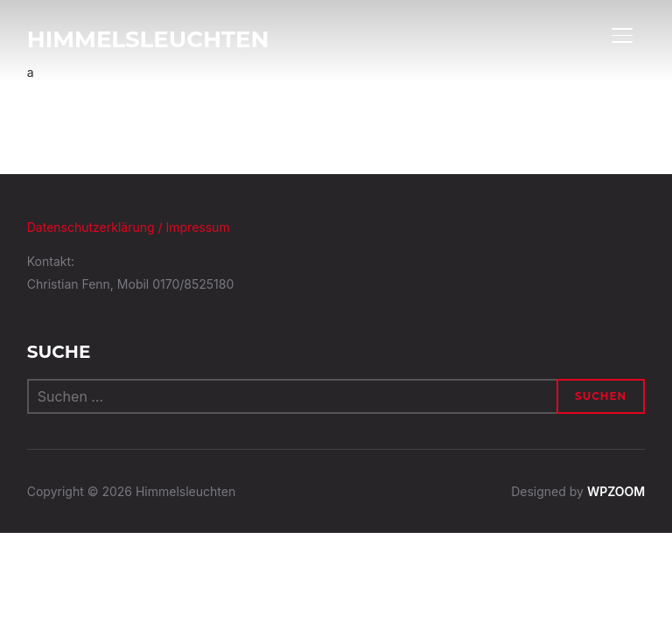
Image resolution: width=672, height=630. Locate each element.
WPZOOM (616, 491)
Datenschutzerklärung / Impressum (129, 227)
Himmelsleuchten (148, 39)
